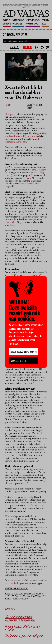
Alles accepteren (18, 361)
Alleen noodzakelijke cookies (24, 352)
